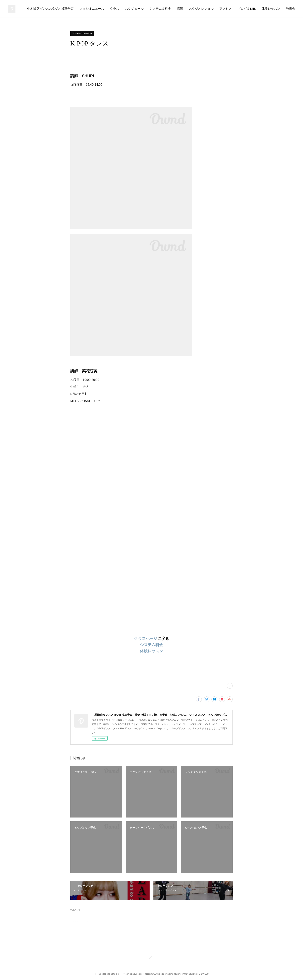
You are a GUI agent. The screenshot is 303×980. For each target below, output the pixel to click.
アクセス (226, 9)
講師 (180, 9)
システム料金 (151, 645)
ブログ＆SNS (247, 9)
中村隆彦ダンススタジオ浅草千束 (50, 9)
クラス (115, 9)
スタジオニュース (92, 9)
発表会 (291, 9)
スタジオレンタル (201, 9)
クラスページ (146, 639)
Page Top (151, 958)
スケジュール (134, 9)
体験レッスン (271, 9)
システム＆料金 (160, 9)
